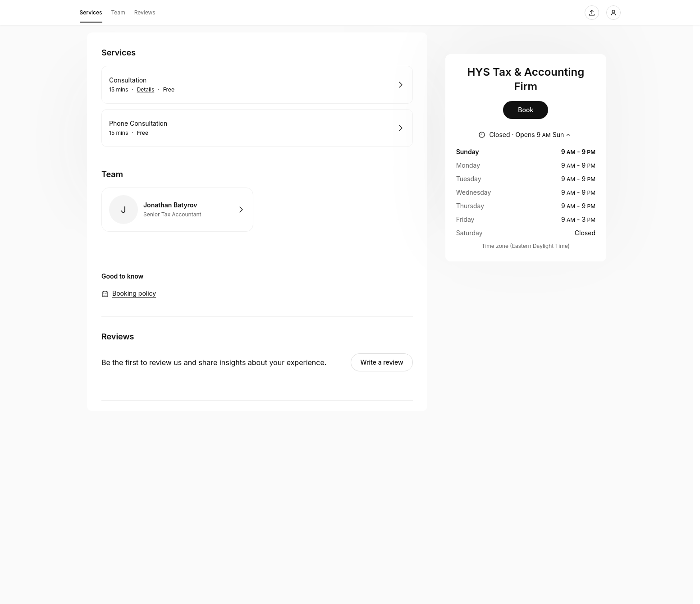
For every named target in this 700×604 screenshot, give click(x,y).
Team (118, 12)
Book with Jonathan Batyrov (177, 210)
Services (91, 14)
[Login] (613, 13)
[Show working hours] (526, 135)
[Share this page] (592, 13)
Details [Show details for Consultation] (146, 90)
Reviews (145, 12)
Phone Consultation (138, 123)
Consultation (128, 80)
